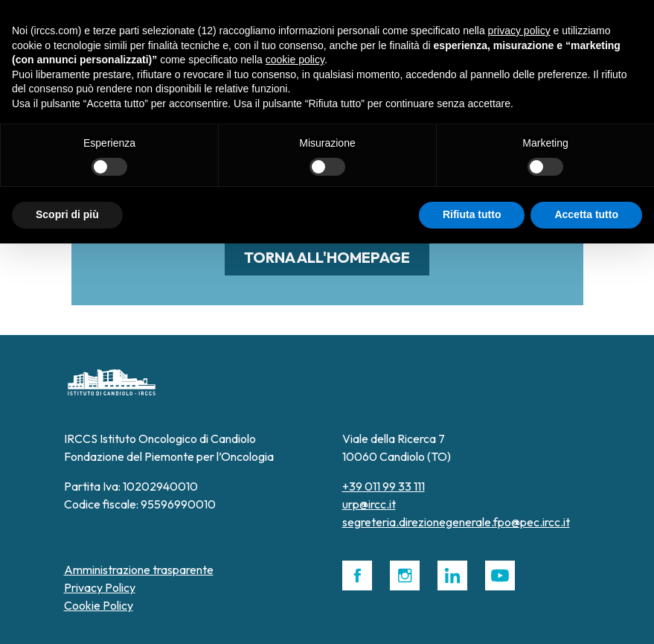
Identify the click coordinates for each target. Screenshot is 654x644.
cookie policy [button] (295, 60)
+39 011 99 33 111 (384, 486)
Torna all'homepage (327, 257)
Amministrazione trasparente (139, 570)
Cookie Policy (99, 605)
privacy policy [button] (519, 31)
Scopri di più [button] (67, 214)
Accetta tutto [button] (586, 214)
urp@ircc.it (369, 504)
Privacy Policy (100, 587)
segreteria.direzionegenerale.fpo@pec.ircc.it (456, 522)
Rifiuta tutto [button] (472, 214)
